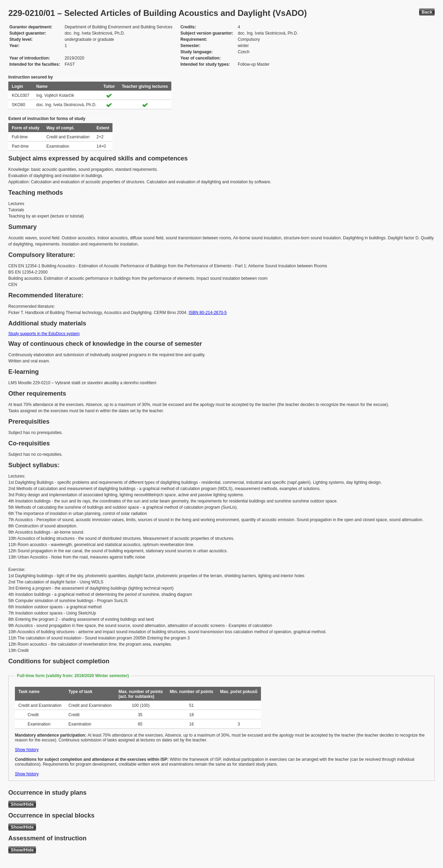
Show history (27, 750)
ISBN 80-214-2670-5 (208, 313)
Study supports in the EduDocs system (44, 334)
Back (427, 12)
